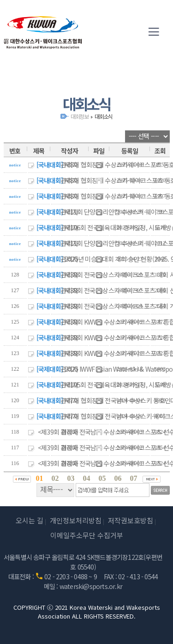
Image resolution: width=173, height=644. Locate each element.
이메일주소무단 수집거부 (87, 535)
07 (134, 478)
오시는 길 (30, 520)
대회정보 (80, 116)
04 (87, 478)
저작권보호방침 (131, 520)
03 (71, 478)
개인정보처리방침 (76, 520)
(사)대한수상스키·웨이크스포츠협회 (43, 32)
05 (102, 478)
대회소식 (104, 116)
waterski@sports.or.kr (91, 586)
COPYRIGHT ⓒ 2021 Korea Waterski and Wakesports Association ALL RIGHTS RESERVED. (87, 612)
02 (55, 478)
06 (118, 478)
